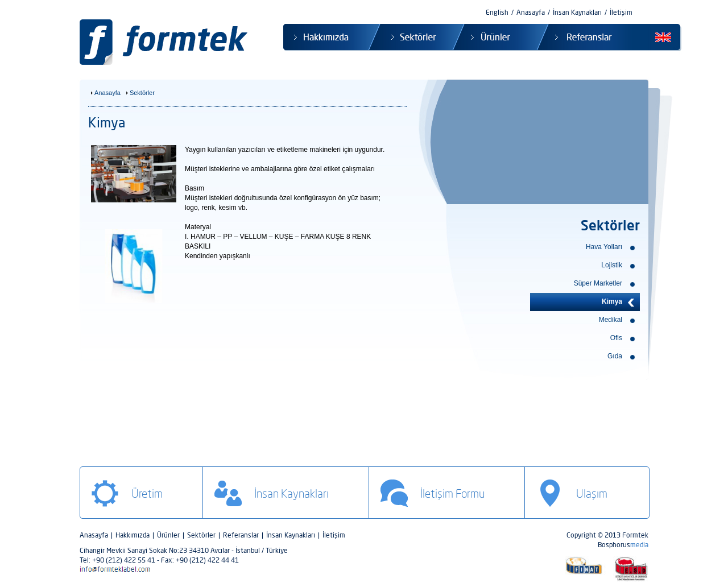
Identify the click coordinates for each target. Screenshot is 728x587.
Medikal (611, 320)
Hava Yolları (604, 247)
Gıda (615, 356)
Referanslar (578, 38)
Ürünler (495, 38)
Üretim (147, 493)
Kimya (612, 301)
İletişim (621, 12)
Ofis (616, 338)
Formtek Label (167, 42)
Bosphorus (623, 545)
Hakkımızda (326, 38)
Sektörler (411, 38)
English (497, 12)
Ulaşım (592, 493)
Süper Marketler (598, 283)
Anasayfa (531, 12)
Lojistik (612, 265)
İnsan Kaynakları (577, 12)
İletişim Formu (452, 493)
